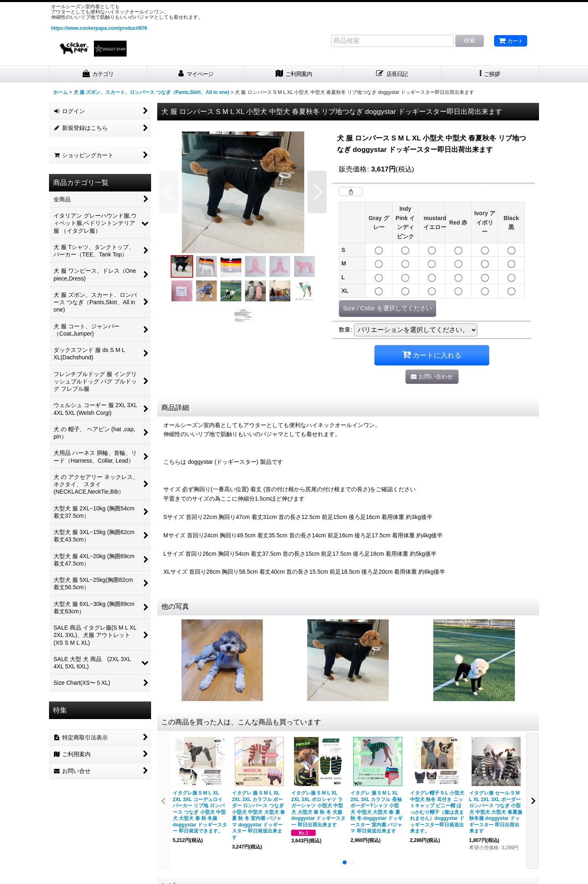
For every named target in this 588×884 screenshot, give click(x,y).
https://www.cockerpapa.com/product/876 (99, 28)
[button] (490, 74)
